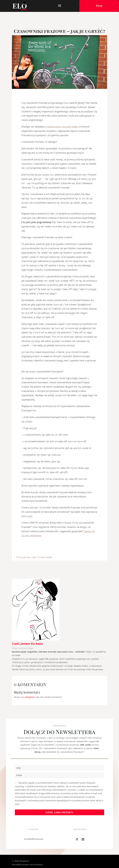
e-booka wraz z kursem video (62, 127)
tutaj (30, 516)
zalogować (30, 697)
